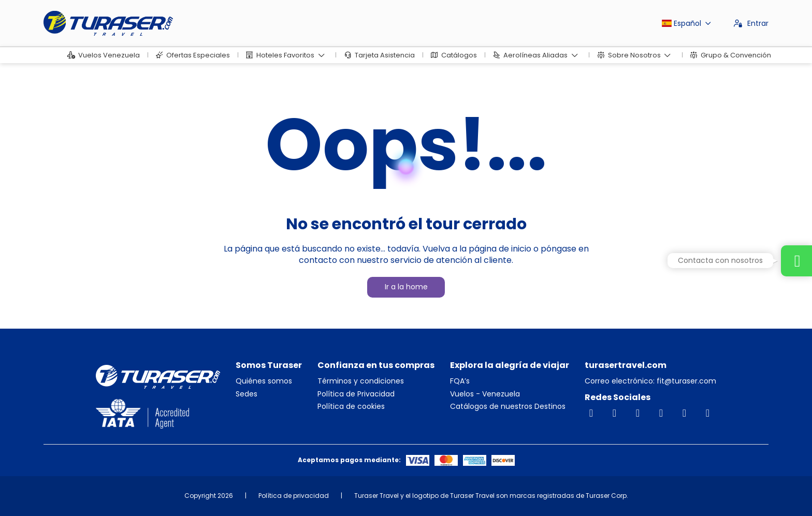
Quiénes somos (264, 381)
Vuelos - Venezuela (485, 394)
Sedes (247, 394)
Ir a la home (406, 287)
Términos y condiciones (361, 381)
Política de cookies (351, 407)
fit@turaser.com (685, 381)
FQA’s (460, 381)
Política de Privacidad (356, 394)
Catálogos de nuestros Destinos (508, 407)
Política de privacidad (294, 496)
